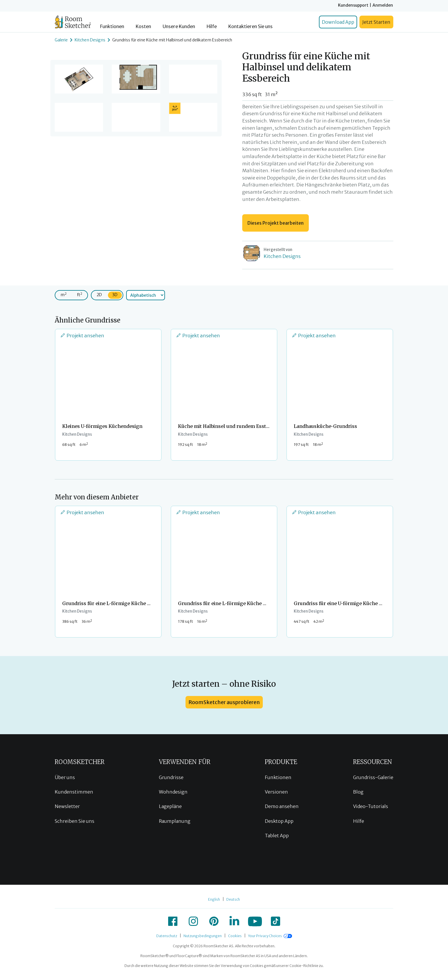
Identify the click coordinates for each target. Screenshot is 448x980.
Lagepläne (170, 806)
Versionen (276, 792)
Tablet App (277, 836)
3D (115, 295)
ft (80, 295)
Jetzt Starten (376, 22)
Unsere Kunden (179, 26)
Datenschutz (167, 936)
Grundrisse (171, 777)
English (214, 899)
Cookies (235, 936)
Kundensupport (353, 5)
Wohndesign (173, 792)
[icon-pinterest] (214, 921)
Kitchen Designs (90, 40)
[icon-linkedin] (234, 921)
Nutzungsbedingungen (203, 936)
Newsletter (67, 806)
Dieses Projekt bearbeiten (276, 223)
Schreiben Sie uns (75, 821)
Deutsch (233, 899)
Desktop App (279, 821)
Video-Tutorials (371, 806)
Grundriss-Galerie (373, 777)
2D (99, 295)
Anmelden (383, 5)
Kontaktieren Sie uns (250, 26)
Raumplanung (175, 821)
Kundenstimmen (74, 792)
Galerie (61, 40)
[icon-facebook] (173, 921)
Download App (338, 22)
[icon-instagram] (193, 921)
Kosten (143, 26)
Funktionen (112, 26)
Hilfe (212, 26)
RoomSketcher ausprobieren (224, 702)
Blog (358, 792)
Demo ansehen (282, 806)
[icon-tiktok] (276, 921)
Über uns (65, 777)
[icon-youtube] (255, 921)
